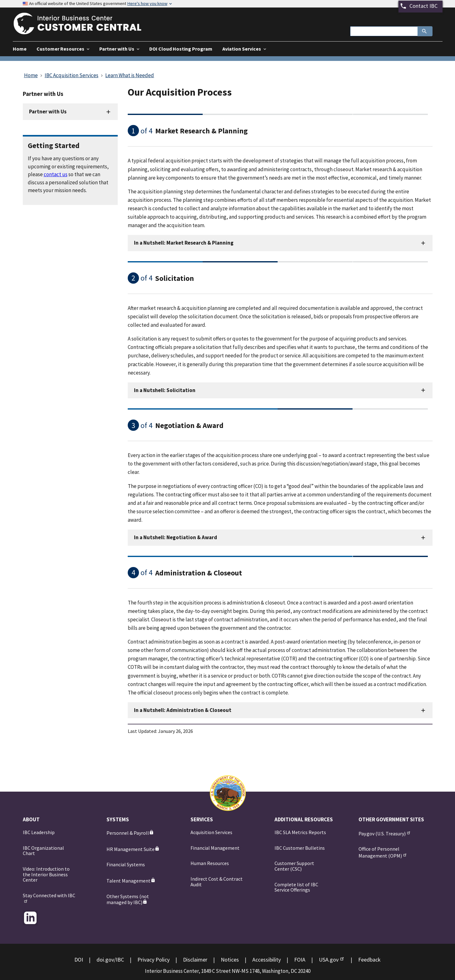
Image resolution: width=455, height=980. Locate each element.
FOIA (300, 960)
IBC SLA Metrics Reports (300, 832)
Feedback (369, 960)
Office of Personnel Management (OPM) (383, 852)
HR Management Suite (133, 849)
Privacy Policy (153, 960)
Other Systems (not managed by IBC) (128, 899)
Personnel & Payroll (130, 833)
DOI (79, 960)
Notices (230, 960)
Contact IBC (423, 6)
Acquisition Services (211, 832)
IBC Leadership (39, 832)
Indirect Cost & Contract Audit (217, 882)
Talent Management (131, 881)
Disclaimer (195, 960)
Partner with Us (48, 112)
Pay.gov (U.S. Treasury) (385, 833)
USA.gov (332, 960)
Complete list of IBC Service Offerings (296, 887)
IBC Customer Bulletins (300, 848)
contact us (56, 174)
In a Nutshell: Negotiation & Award (176, 537)
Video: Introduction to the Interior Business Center (46, 874)
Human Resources (210, 863)
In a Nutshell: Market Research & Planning (184, 243)
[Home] (83, 30)
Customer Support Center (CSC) (294, 866)
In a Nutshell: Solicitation (165, 390)
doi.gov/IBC (110, 960)
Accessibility (267, 960)
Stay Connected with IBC (49, 898)
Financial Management (215, 848)
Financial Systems (126, 864)
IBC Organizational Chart (43, 851)
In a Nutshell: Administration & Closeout (183, 710)
